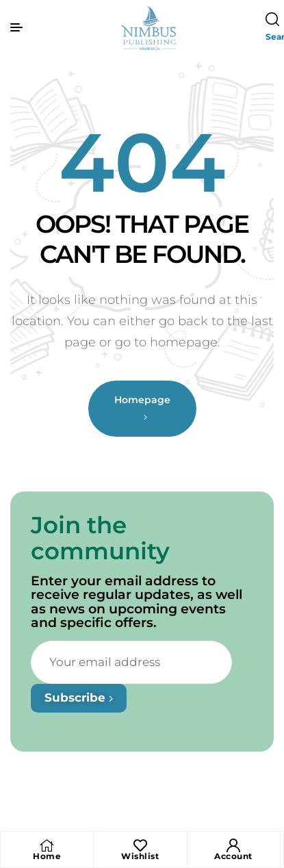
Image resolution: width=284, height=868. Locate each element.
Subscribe (79, 717)
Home (47, 856)
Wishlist (140, 856)
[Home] (47, 845)
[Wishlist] (140, 845)
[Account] (233, 845)
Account (233, 856)
